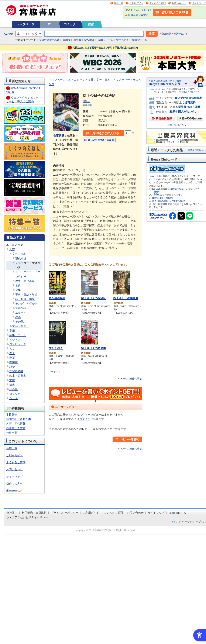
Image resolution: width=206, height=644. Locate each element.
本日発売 (12, 415)
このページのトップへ (190, 522)
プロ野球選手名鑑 (49, 40)
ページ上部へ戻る (131, 379)
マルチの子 (56, 348)
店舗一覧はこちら (177, 125)
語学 (12, 367)
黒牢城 (77, 40)
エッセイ (21, 313)
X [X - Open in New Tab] (185, 513)
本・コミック (15, 245)
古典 (18, 285)
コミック (70, 24)
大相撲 (66, 40)
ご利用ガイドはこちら (189, 92)
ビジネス (15, 340)
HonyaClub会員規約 (162, 198)
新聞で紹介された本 (19, 419)
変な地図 (89, 40)
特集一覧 (12, 433)
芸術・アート (18, 335)
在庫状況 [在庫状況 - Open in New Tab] (59, 136)
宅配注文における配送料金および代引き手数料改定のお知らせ (106, 48)
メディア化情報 (16, 423)
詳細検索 (167, 34)
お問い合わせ (179, 3)
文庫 (12, 380)
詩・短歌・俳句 (25, 299)
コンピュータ (18, 344)
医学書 (13, 362)
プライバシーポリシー (65, 513)
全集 (18, 290)
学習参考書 (16, 371)
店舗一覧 (119, 3)
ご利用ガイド (136, 3)
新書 (12, 385)
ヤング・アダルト (26, 304)
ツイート (56, 372)
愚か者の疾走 (57, 298)
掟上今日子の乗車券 (126, 298)
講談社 (86, 101)
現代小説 (21, 259)
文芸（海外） (21, 326)
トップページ (25, 24)
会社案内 (12, 513)
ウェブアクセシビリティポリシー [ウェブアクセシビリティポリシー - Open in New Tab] (27, 517)
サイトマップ (199, 3)
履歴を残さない (196, 150)
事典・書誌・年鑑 (26, 295)
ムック (13, 398)
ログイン (146, 10)
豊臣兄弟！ (123, 40)
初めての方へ (14, 484)
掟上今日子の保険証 (94, 298)
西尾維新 (87, 105)
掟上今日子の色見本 (94, 348)
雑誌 (91, 24)
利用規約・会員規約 (34, 513)
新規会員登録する (138, 15)
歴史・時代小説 (25, 281)
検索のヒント (181, 34)
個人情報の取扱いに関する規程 (168, 201)
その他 (19, 322)
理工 (12, 353)
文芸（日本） (21, 254)
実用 (12, 331)
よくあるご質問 (157, 3)
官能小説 (21, 308)
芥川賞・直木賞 (16, 428)
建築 (12, 358)
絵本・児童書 (18, 376)
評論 (18, 317)
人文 (12, 349)
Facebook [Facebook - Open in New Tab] (174, 513)
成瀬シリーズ (105, 40)
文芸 (12, 249)
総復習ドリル (140, 40)
